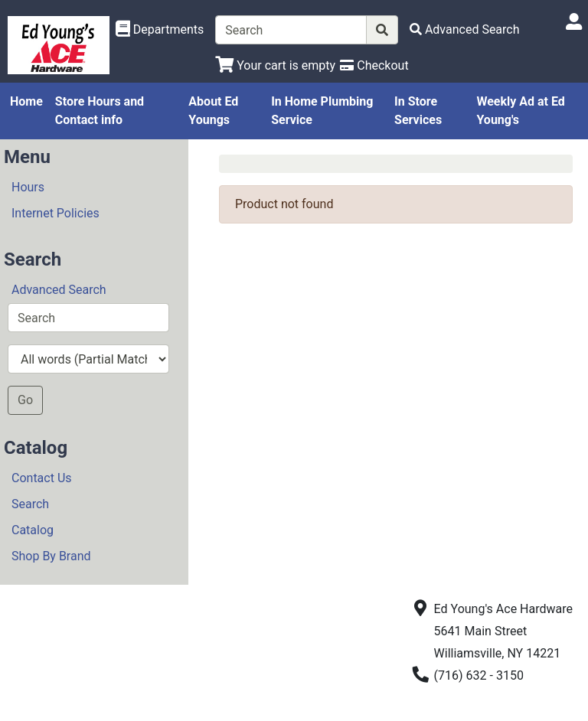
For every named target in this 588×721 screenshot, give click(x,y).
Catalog (33, 530)
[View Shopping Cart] (275, 65)
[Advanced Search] (465, 29)
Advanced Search (59, 290)
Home (26, 101)
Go (25, 400)
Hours (28, 187)
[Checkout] (374, 65)
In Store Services (418, 111)
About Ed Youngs (213, 111)
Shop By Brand (51, 556)
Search (30, 504)
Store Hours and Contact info (100, 111)
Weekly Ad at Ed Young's (520, 111)
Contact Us (42, 478)
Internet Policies (56, 213)
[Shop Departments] (160, 30)
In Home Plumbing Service (322, 111)
